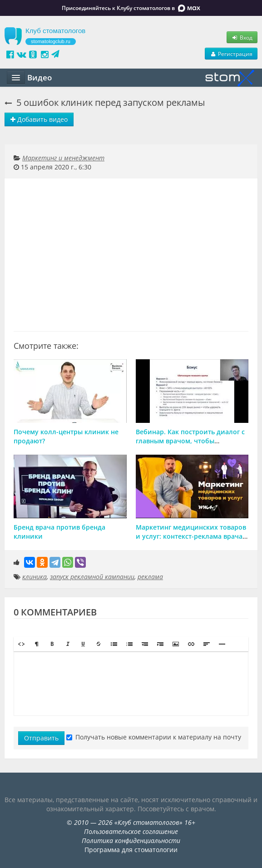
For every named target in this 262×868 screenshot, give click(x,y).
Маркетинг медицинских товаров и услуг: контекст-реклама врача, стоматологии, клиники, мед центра (191, 541)
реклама (150, 577)
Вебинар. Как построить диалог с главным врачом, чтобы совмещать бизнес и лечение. (190, 441)
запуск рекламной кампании (92, 577)
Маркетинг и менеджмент (63, 158)
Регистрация (231, 54)
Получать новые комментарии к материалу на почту (154, 737)
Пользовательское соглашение (131, 831)
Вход (242, 37)
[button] (21, 644)
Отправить (41, 738)
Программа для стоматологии (131, 850)
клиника (35, 577)
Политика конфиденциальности (131, 841)
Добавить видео (39, 119)
